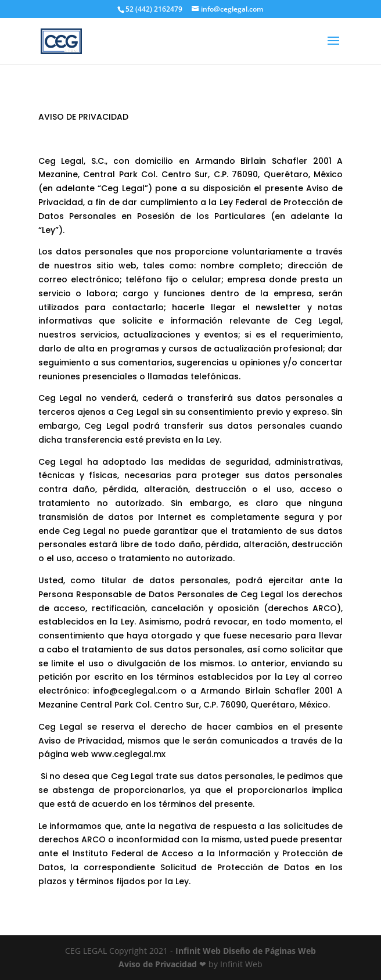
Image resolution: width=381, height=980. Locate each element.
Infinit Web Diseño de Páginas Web (246, 951)
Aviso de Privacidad (158, 964)
